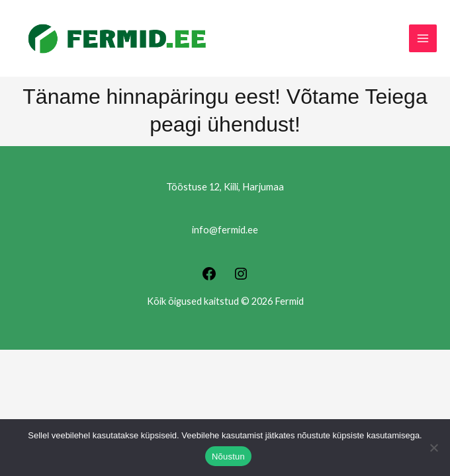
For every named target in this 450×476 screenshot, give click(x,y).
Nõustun (228, 456)
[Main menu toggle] (423, 38)
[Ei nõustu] (433, 448)
